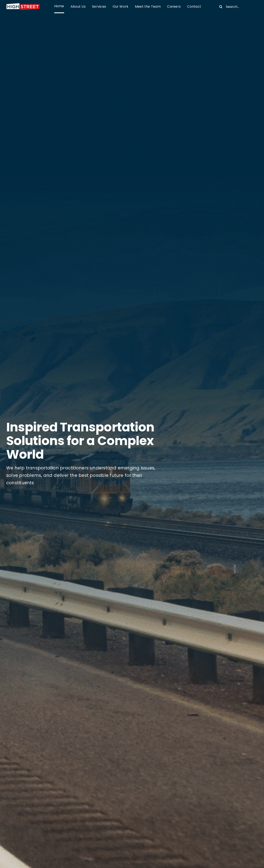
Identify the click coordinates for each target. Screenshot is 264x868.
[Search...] (237, 7)
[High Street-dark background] (23, 4)
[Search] (221, 7)
